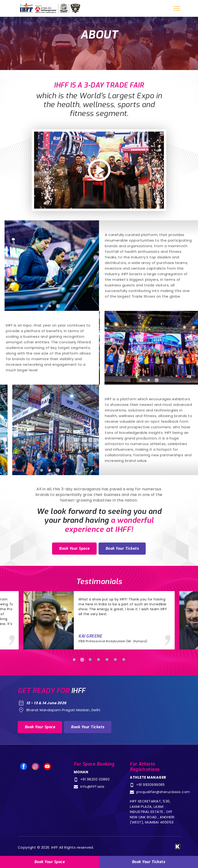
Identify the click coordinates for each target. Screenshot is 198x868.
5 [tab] (107, 683)
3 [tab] (57, 329)
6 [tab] (115, 683)
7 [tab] (124, 683)
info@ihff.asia (92, 787)
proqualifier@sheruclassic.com (163, 792)
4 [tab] (99, 683)
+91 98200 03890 (95, 779)
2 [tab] (49, 329)
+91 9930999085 (150, 785)
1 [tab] (42, 329)
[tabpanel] (49, 289)
